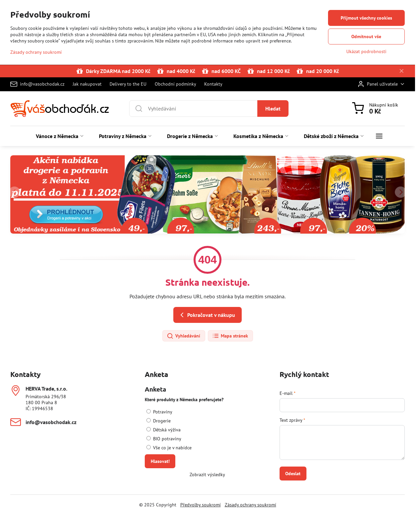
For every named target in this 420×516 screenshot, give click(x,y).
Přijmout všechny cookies (366, 18)
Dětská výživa (164, 430)
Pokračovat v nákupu (207, 315)
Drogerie (159, 421)
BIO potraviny (164, 439)
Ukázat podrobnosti (366, 51)
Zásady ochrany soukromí (251, 505)
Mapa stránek (230, 336)
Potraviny (159, 412)
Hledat (273, 109)
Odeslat (293, 474)
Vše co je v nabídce (169, 448)
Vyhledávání (183, 336)
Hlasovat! (160, 461)
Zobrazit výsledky (207, 475)
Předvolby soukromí (201, 505)
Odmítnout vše (366, 37)
